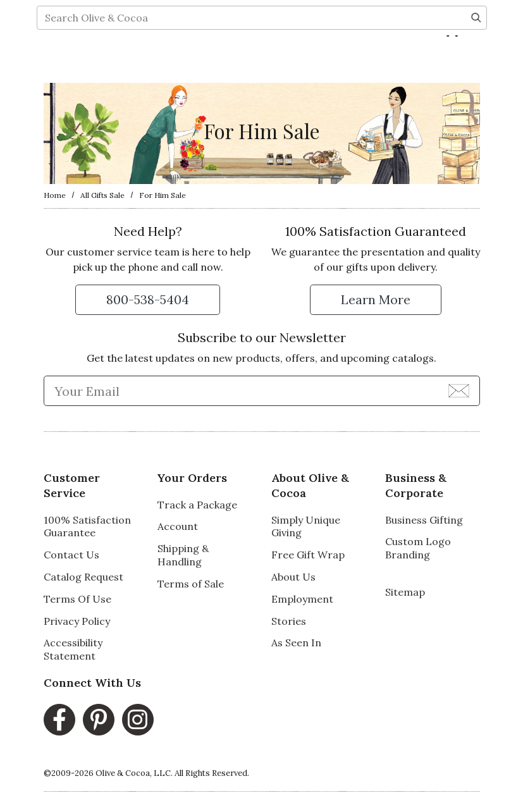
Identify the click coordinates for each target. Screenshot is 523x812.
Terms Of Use (77, 599)
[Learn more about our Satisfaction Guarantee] (376, 300)
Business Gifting (424, 520)
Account (178, 526)
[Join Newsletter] (459, 390)
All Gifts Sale (102, 195)
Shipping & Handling (183, 555)
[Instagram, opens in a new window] (138, 720)
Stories (289, 621)
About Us (293, 577)
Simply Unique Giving (306, 526)
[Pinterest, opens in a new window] (99, 720)
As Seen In (296, 643)
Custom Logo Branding (418, 548)
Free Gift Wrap (308, 555)
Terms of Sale (191, 584)
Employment (302, 599)
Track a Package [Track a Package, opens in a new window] (197, 505)
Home (55, 195)
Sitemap (405, 592)
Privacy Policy (77, 621)
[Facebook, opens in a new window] (59, 720)
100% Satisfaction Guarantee (87, 526)
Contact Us (71, 555)
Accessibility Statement (73, 649)
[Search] (476, 61)
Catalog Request (83, 577)
